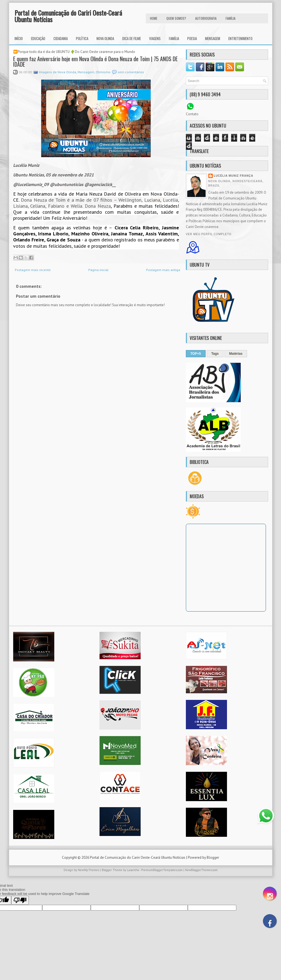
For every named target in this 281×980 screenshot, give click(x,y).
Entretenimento (240, 38)
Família (174, 38)
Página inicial (98, 270)
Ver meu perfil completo (209, 234)
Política (82, 38)
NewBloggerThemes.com (201, 870)
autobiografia (206, 18)
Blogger (213, 858)
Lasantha (133, 870)
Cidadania (61, 38)
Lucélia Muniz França (234, 176)
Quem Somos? (176, 18)
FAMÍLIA (231, 18)
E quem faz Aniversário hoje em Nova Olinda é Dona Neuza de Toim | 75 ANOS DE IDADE (95, 61)
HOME (154, 18)
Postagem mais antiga (163, 270)
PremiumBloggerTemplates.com (162, 870)
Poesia (192, 38)
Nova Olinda (105, 38)
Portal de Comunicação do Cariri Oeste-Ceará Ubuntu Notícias (68, 16)
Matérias (236, 354)
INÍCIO (19, 38)
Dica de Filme (132, 38)
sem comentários (131, 72)
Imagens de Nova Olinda (58, 72)
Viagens (155, 38)
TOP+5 (196, 354)
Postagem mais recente (33, 270)
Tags (215, 354)
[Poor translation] (20, 900)
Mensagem (213, 38)
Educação (38, 38)
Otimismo (103, 72)
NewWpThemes (89, 870)
